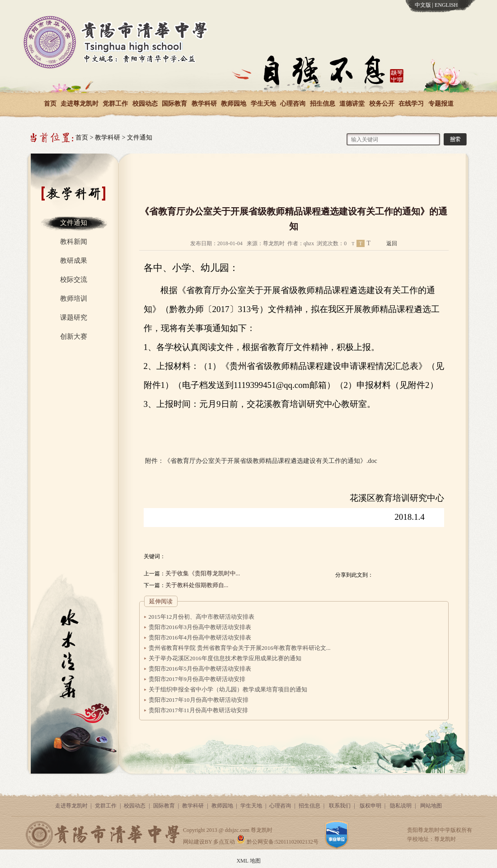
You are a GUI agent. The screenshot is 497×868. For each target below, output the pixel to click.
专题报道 (441, 104)
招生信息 (323, 104)
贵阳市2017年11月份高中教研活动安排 (199, 710)
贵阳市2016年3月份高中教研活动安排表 (200, 627)
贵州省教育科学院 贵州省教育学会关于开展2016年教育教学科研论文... (240, 648)
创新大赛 (74, 336)
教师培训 (74, 299)
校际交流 (74, 280)
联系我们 (340, 806)
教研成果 (74, 261)
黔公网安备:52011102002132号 (277, 842)
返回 (392, 243)
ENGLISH (446, 5)
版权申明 (370, 806)
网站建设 (194, 842)
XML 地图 (248, 861)
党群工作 (115, 104)
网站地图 (431, 806)
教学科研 (204, 104)
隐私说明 (401, 806)
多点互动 (224, 842)
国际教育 (174, 104)
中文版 (423, 5)
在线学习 (411, 104)
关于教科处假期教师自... (197, 585)
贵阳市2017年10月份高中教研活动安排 (199, 700)
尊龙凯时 (262, 830)
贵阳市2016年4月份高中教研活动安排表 (200, 637)
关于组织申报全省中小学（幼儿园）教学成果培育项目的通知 (228, 689)
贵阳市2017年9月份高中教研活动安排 (197, 679)
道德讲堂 (352, 104)
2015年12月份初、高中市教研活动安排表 (202, 617)
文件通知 (140, 138)
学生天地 (263, 104)
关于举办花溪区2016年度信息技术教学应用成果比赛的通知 (225, 658)
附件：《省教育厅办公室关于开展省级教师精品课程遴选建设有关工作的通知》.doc (261, 461)
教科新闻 (74, 242)
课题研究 (74, 317)
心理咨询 (293, 104)
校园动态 (145, 104)
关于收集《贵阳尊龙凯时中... (203, 573)
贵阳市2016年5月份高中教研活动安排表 (200, 669)
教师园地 (234, 104)
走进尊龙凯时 (80, 104)
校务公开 (382, 104)
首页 (50, 104)
